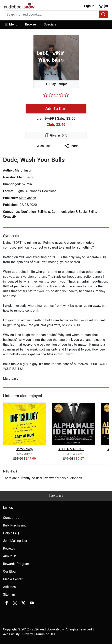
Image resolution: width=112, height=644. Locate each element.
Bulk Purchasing (15, 525)
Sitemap (9, 595)
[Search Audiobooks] (103, 14)
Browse (31, 24)
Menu (11, 24)
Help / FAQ (11, 533)
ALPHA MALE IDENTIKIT (74, 449)
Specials (50, 24)
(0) (103, 6)
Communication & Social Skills (74, 212)
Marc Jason (23, 170)
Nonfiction (28, 212)
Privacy (28, 634)
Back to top (56, 496)
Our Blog (9, 571)
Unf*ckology (24, 449)
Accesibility (11, 634)
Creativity (10, 217)
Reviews (9, 548)
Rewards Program (16, 564)
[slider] (56, 95)
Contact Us (11, 518)
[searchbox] (51, 14)
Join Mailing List (15, 541)
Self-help (44, 212)
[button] (13, 25)
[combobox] (56, 14)
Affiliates (9, 587)
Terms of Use (45, 634)
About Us (10, 556)
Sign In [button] (89, 6)
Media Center (13, 579)
